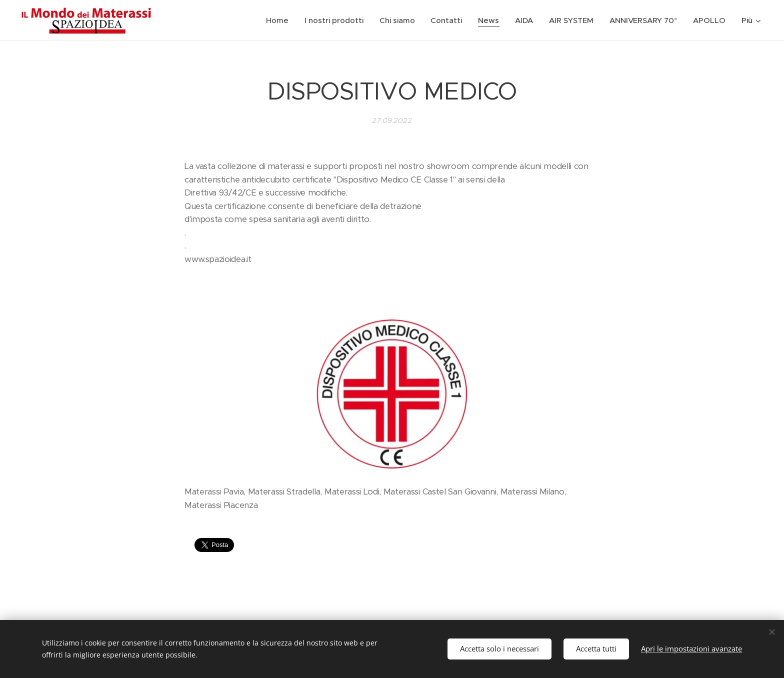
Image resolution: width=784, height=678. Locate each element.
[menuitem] (279, 20)
